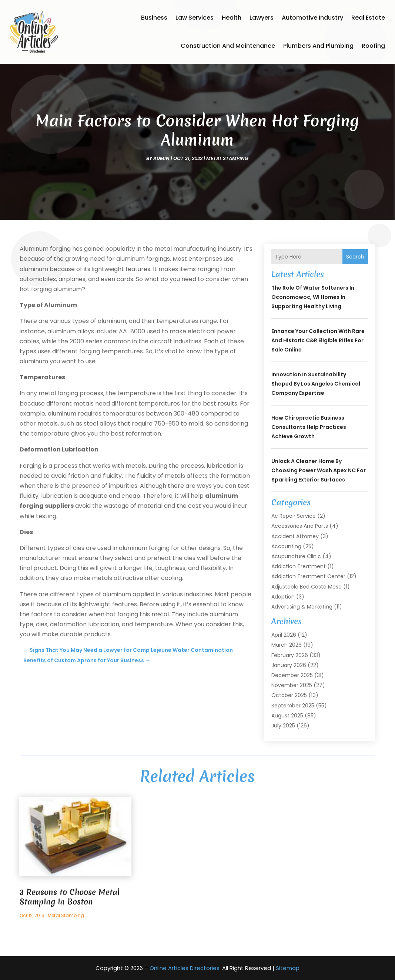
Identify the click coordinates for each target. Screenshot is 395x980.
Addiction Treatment (299, 566)
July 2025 (283, 726)
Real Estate (368, 18)
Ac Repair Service (294, 516)
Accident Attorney (295, 536)
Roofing (373, 46)
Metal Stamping (227, 158)
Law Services (195, 18)
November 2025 (292, 685)
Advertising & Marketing (302, 607)
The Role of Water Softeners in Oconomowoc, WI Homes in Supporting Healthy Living (313, 297)
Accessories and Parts (300, 526)
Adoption (283, 597)
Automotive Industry (312, 18)
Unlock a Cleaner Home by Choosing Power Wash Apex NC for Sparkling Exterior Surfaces (319, 470)
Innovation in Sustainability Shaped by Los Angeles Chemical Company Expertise (316, 384)
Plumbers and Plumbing (318, 46)
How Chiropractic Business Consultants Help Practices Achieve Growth (309, 427)
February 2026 (290, 655)
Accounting (286, 546)
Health (232, 18)
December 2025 (292, 675)
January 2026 (289, 665)
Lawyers (262, 18)
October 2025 (289, 695)
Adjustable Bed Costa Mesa (307, 587)
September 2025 (293, 706)
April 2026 (284, 635)
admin (161, 158)
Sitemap (288, 968)
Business (154, 18)
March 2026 (287, 645)
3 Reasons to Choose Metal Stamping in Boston (70, 897)
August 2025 (287, 716)
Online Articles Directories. (185, 968)
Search (355, 257)
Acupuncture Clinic (296, 556)
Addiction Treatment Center (308, 576)
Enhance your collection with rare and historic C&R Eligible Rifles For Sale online (318, 340)
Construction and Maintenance (228, 46)
